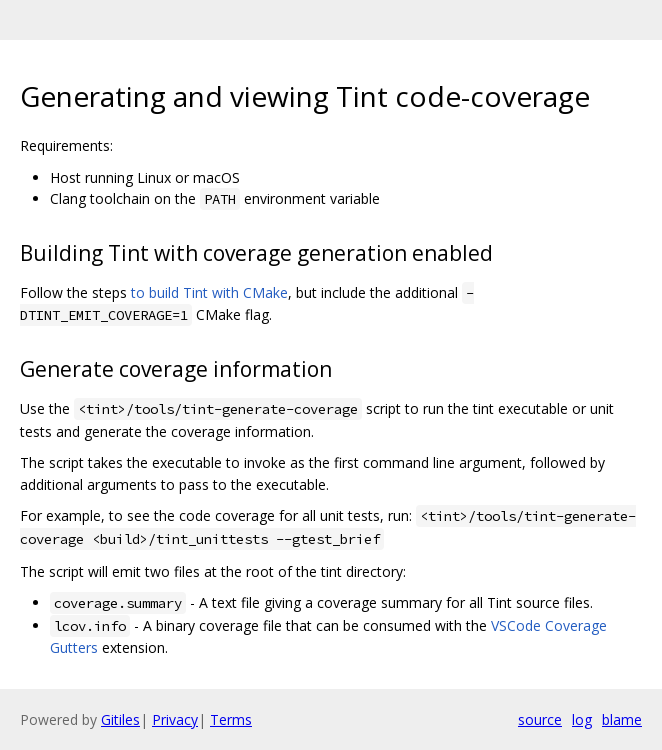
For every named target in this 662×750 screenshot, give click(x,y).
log (582, 719)
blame (622, 719)
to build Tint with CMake (209, 292)
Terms (231, 719)
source (540, 719)
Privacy (175, 719)
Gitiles (120, 719)
